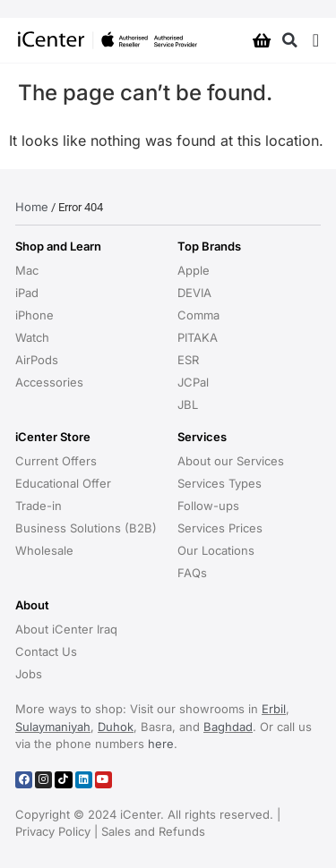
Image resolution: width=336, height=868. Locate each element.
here (161, 744)
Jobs (29, 674)
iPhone (34, 315)
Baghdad (228, 727)
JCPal (193, 382)
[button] (290, 41)
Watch (32, 337)
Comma (198, 315)
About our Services (231, 461)
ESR (188, 360)
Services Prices (220, 528)
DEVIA (194, 293)
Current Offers (56, 461)
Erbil (274, 709)
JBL (188, 404)
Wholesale (44, 550)
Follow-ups (208, 506)
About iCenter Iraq (66, 629)
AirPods (37, 360)
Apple (194, 270)
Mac (27, 270)
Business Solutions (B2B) (86, 528)
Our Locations (216, 550)
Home (32, 207)
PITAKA (198, 337)
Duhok (116, 727)
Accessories (49, 382)
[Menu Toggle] (316, 40)
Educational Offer (63, 483)
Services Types (220, 483)
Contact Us (46, 651)
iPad (27, 293)
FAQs (192, 573)
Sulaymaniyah (53, 727)
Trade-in (39, 506)
